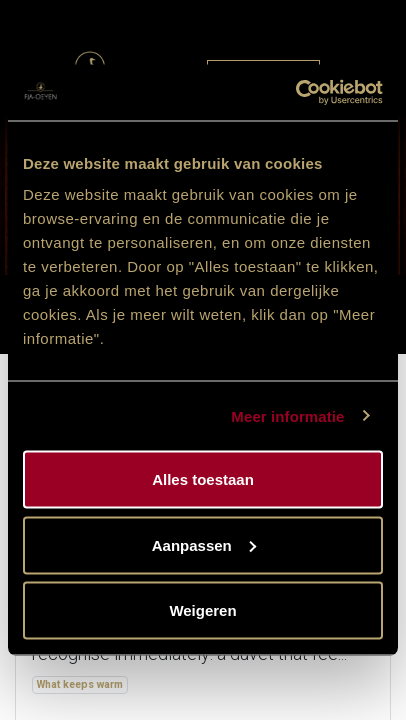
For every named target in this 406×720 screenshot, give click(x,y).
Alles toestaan (203, 479)
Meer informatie (287, 415)
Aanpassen (204, 544)
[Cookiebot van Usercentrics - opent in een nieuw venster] (295, 93)
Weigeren (202, 610)
